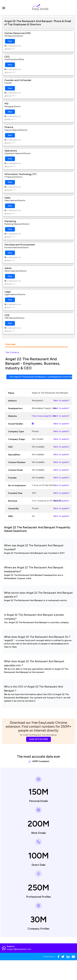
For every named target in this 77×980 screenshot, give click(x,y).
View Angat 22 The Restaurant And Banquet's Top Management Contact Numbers (41, 377)
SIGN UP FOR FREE (39, 739)
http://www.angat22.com (44, 416)
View (10, 41)
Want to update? (61, 401)
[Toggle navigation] (4, 8)
